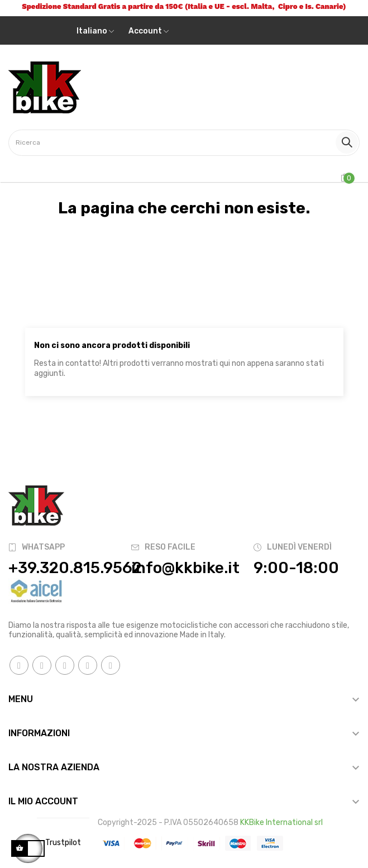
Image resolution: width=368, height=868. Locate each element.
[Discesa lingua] (95, 31)
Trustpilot (63, 843)
